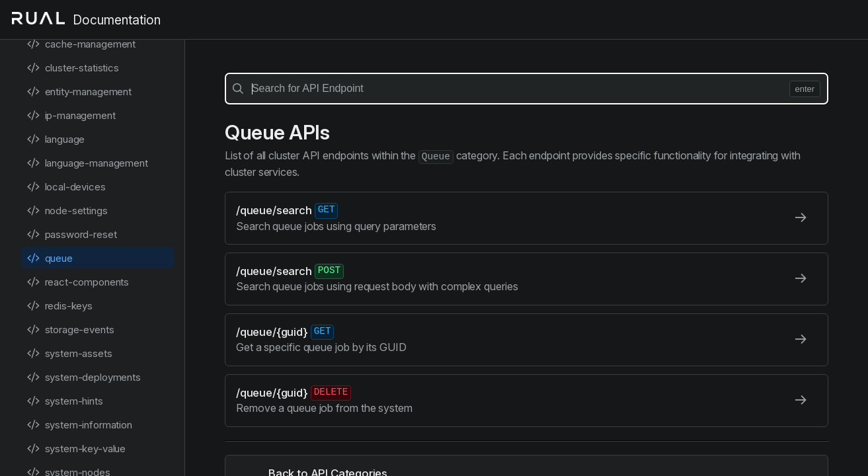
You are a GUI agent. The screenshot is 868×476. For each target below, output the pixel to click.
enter (805, 89)
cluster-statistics (73, 68)
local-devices (66, 187)
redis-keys (59, 306)
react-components (78, 282)
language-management (87, 163)
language (56, 139)
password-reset (71, 234)
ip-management (71, 115)
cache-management (81, 44)
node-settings (67, 211)
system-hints (65, 401)
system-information (79, 425)
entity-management (79, 92)
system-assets (69, 353)
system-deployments (84, 377)
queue (50, 258)
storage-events (70, 330)
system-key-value (76, 449)
